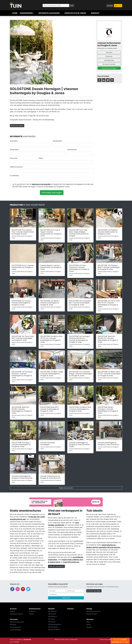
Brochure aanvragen (94, 591)
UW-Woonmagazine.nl (55, 624)
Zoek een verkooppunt (56, 566)
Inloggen (12, 611)
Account (110, 6)
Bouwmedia (28, 640)
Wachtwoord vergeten (16, 614)
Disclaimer (13, 625)
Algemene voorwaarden (17, 622)
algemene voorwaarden (41, 184)
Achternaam (57, 141)
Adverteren (32, 611)
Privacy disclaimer (15, 627)
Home (15, 13)
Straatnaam (14, 150)
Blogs (88, 622)
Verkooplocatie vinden (75, 13)
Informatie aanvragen (49, 13)
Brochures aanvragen (109, 68)
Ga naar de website (109, 64)
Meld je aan (66, 598)
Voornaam (14, 141)
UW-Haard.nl (52, 614)
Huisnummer (72, 150)
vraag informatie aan (71, 562)
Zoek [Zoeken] (72, 5)
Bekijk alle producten (66, 488)
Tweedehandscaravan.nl (94, 611)
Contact (31, 614)
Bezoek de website (17, 126)
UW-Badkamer (53, 611)
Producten (109, 56)
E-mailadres (14, 175)
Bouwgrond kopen (92, 614)
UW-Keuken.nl (52, 616)
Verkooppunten (109, 60)
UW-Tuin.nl (51, 619)
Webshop (95, 13)
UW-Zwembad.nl (53, 627)
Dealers (89, 625)
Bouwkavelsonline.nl (54, 630)
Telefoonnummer (16, 167)
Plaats (41, 158)
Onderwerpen (26, 13)
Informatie (109, 52)
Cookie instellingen (15, 630)
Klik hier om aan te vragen (120, 641)
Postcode (13, 158)
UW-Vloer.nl (52, 622)
